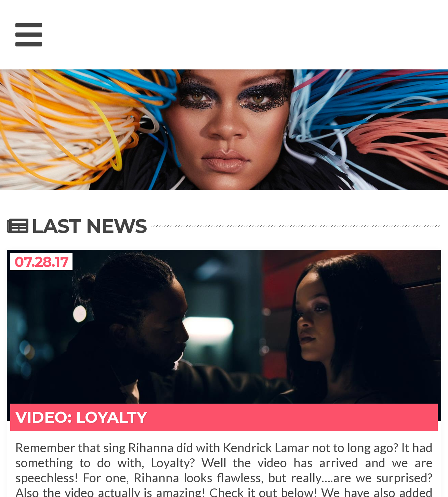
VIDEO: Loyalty (81, 417)
